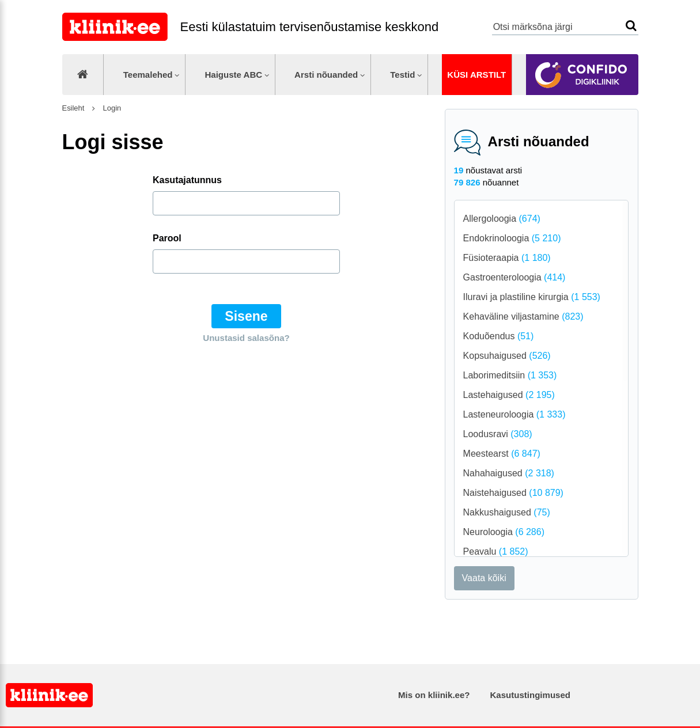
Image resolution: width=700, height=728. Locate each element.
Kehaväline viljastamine (523, 316)
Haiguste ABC (233, 75)
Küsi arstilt (476, 75)
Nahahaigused (509, 473)
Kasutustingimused (530, 695)
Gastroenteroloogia (514, 277)
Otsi (631, 26)
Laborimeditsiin (510, 375)
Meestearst (502, 454)
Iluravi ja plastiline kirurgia (532, 297)
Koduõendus (499, 336)
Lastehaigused (509, 395)
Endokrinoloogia (512, 238)
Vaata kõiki (484, 578)
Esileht (73, 108)
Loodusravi (498, 434)
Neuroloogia (504, 532)
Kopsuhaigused (507, 356)
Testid (402, 75)
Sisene (246, 316)
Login (111, 108)
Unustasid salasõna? (246, 338)
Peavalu (496, 551)
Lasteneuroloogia (514, 414)
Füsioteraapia (507, 258)
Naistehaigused (513, 493)
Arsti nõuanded (326, 75)
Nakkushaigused (507, 512)
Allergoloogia (502, 219)
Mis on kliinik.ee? (434, 695)
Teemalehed (148, 75)
